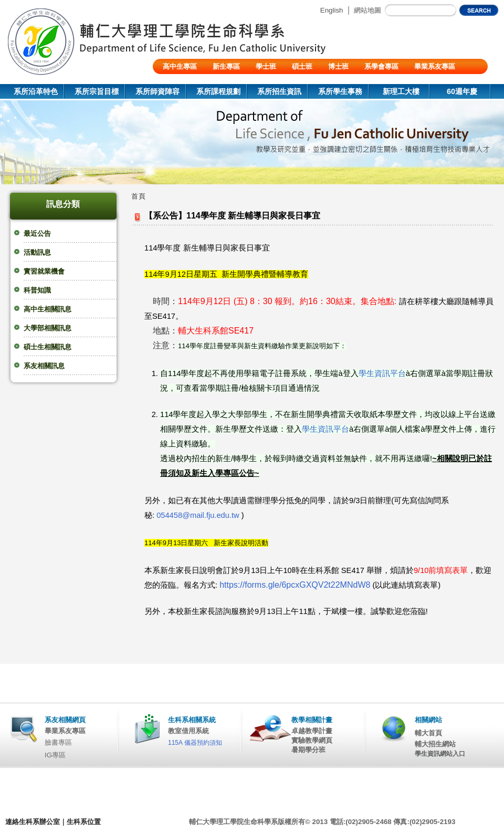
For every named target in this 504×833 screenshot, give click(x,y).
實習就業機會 (44, 271)
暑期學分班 (308, 750)
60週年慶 (462, 91)
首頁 (139, 196)
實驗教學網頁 (312, 740)
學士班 (266, 66)
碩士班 (302, 66)
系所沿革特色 (36, 91)
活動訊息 (37, 252)
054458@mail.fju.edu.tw (198, 515)
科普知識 (37, 290)
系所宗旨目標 (97, 91)
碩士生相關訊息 (48, 347)
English (332, 10)
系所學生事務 (340, 91)
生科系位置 (84, 822)
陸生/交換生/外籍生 (192, 82)
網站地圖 (367, 10)
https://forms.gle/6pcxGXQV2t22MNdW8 (295, 585)
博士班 (338, 66)
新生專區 (226, 66)
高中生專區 (180, 66)
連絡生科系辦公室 (33, 822)
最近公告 (37, 233)
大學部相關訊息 (48, 328)
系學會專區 (381, 66)
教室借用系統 (188, 731)
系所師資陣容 (157, 91)
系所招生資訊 (279, 91)
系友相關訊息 (44, 366)
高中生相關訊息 (48, 309)
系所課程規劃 (218, 91)
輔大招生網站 (435, 744)
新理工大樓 (401, 91)
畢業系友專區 (435, 66)
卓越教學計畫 (312, 731)
